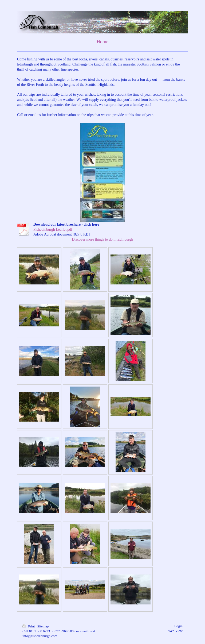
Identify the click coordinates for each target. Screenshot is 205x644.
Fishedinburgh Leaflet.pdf (53, 230)
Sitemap (43, 626)
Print (29, 626)
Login (178, 626)
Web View (175, 631)
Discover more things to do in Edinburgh (102, 239)
